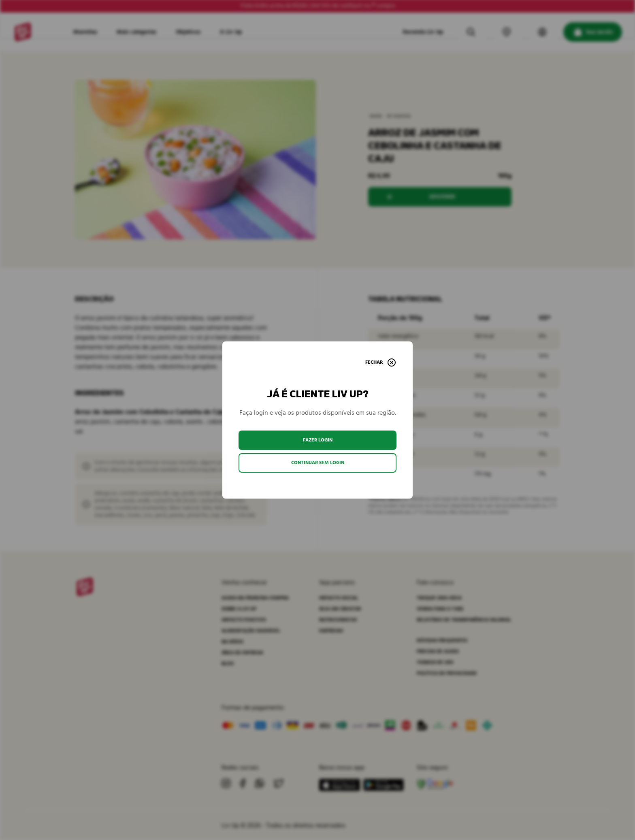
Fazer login (318, 440)
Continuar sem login (318, 463)
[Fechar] (380, 362)
